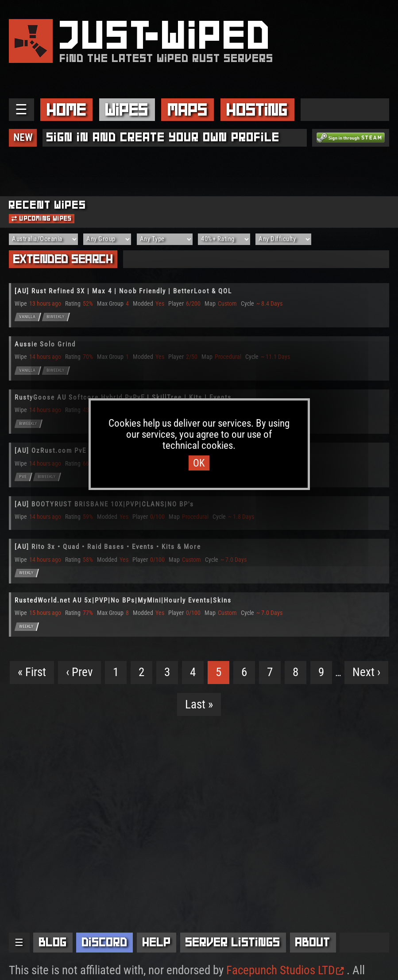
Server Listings (233, 942)
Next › (366, 672)
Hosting (257, 110)
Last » (199, 704)
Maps (188, 110)
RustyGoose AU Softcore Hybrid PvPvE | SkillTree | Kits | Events (123, 397)
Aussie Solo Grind (45, 344)
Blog (53, 942)
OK (199, 463)
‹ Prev (79, 672)
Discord (105, 942)
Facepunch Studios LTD (285, 970)
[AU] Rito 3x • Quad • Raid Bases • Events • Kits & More (108, 547)
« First (32, 672)
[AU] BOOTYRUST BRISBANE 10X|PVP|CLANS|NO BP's (104, 504)
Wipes (127, 110)
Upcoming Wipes (42, 218)
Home (67, 110)
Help (157, 942)
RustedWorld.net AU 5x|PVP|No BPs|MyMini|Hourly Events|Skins (123, 600)
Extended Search (63, 259)
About (313, 942)
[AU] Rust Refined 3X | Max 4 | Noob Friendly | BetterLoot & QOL (123, 291)
